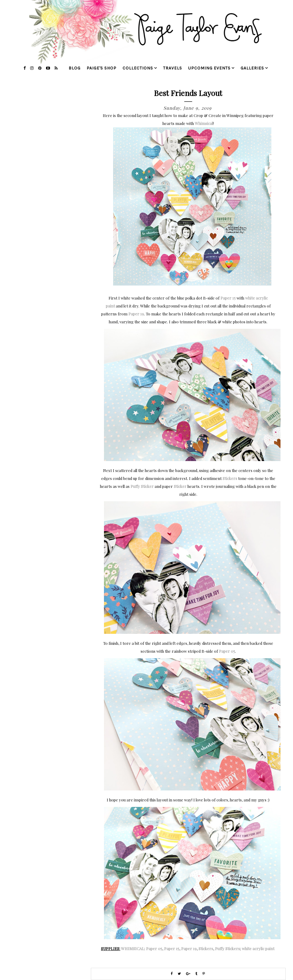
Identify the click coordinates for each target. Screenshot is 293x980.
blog (75, 68)
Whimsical (204, 123)
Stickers (230, 478)
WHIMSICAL (133, 948)
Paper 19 (136, 314)
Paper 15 (228, 298)
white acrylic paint (258, 948)
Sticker (180, 486)
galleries (252, 68)
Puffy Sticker (142, 486)
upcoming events (209, 68)
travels (173, 68)
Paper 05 (227, 651)
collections (138, 68)
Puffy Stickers (227, 948)
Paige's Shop (102, 68)
